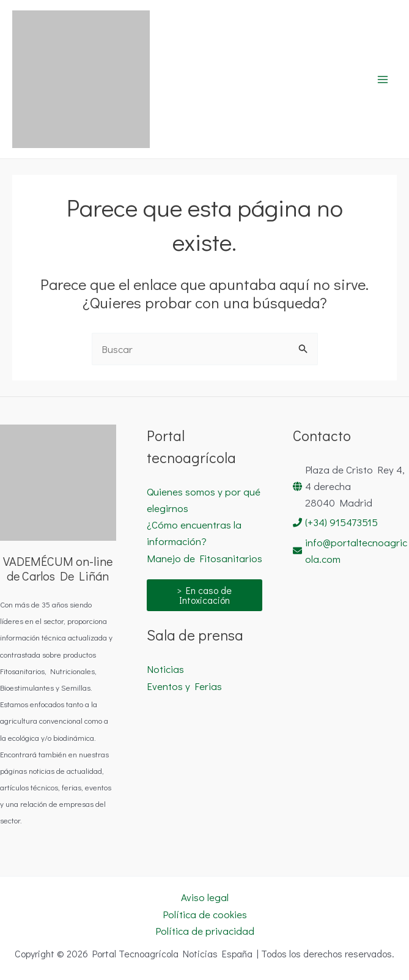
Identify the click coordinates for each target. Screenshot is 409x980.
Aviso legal (205, 897)
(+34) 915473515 (341, 522)
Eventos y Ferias (184, 686)
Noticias (165, 669)
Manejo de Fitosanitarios (204, 558)
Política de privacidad (205, 931)
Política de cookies (205, 914)
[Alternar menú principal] (383, 80)
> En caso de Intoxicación (204, 595)
